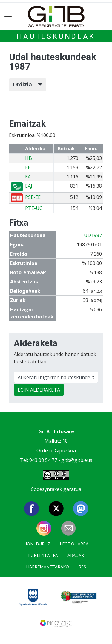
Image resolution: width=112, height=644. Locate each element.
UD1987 (93, 235)
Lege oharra (74, 544)
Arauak (76, 555)
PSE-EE (33, 197)
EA (28, 177)
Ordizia (28, 84)
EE (28, 167)
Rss (82, 567)
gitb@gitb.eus (77, 460)
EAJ (29, 186)
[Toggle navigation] (8, 17)
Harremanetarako (47, 567)
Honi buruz (37, 544)
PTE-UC (34, 208)
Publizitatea (43, 555)
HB (29, 158)
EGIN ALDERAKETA (39, 390)
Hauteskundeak (56, 36)
